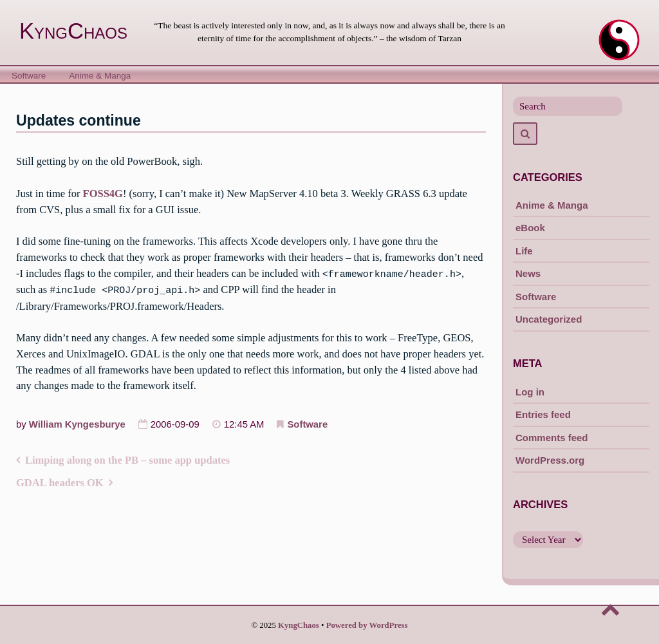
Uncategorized (549, 319)
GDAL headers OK (60, 482)
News (528, 273)
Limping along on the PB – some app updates (127, 459)
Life (524, 251)
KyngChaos (73, 31)
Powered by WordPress (367, 625)
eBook (530, 228)
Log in (530, 392)
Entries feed (543, 414)
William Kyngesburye (77, 423)
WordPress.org (550, 460)
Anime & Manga (100, 76)
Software (29, 76)
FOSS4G (103, 194)
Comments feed (552, 438)
